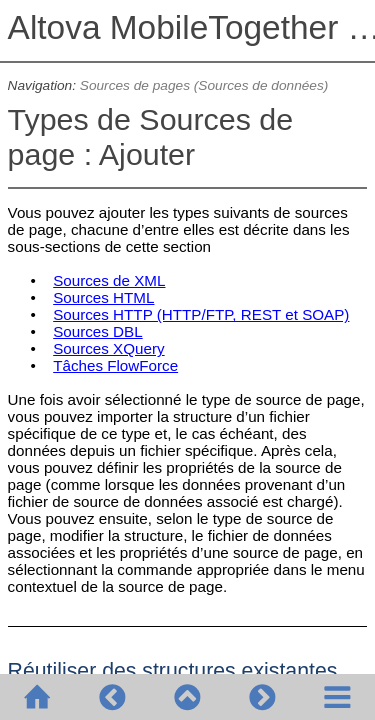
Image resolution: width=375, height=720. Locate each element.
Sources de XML (109, 280)
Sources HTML (103, 297)
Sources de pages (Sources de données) (204, 85)
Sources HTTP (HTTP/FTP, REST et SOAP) (201, 314)
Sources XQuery (108, 348)
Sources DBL (97, 331)
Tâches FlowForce (115, 365)
